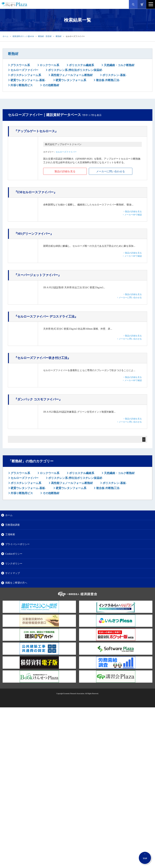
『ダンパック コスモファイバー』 (38, 399)
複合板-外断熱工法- (108, 80)
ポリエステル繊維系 (81, 65)
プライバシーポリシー (17, 544)
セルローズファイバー (24, 70)
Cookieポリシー (14, 554)
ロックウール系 (49, 65)
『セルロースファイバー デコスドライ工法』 (46, 317)
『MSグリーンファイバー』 (34, 234)
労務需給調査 (13, 525)
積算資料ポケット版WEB (23, 36)
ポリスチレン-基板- (114, 75)
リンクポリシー (14, 563)
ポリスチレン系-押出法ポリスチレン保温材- (75, 70)
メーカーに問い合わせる (111, 171)
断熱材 (59, 36)
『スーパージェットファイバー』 (38, 275)
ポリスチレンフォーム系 (25, 75)
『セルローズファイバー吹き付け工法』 (42, 358)
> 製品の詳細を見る (133, 212)
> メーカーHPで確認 (132, 215)
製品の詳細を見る (65, 171)
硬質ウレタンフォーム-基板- (28, 80)
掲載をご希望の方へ (16, 583)
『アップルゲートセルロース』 (36, 131)
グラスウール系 (20, 65)
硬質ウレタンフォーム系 (71, 80)
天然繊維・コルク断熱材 (119, 65)
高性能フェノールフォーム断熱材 (71, 75)
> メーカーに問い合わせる (129, 298)
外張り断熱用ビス (21, 85)
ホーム (5, 36)
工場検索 (10, 534)
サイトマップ (13, 573)
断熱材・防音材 (45, 36)
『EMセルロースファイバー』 (35, 192)
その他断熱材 (51, 85)
